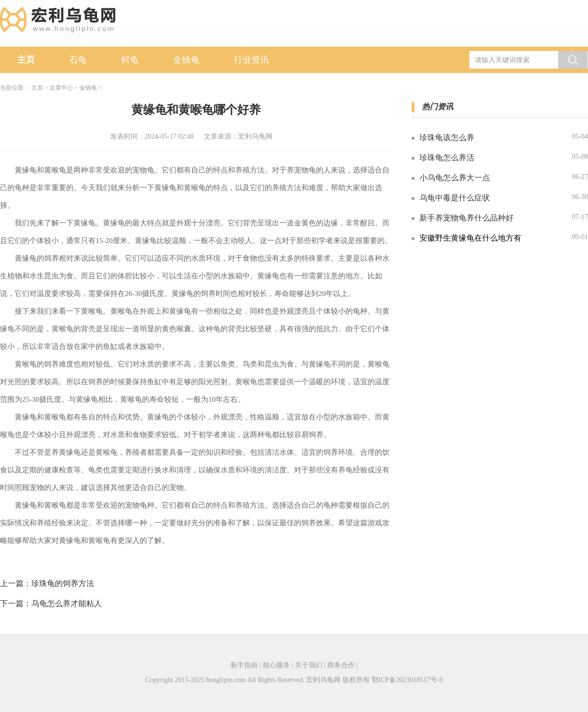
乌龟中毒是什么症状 (455, 198)
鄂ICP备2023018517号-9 (407, 680)
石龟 (78, 60)
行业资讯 (251, 60)
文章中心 (61, 88)
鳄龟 (130, 60)
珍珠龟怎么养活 (447, 158)
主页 (26, 60)
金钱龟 (186, 60)
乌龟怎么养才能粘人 (67, 603)
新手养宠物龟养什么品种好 (466, 218)
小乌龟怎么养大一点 (455, 178)
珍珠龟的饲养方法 (63, 583)
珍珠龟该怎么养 (447, 137)
